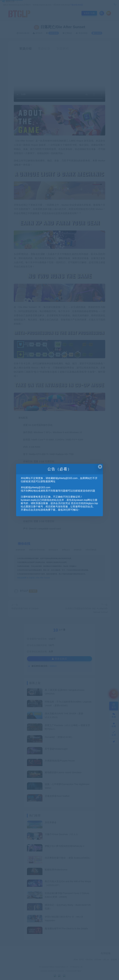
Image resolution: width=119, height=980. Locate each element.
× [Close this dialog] (100, 467)
